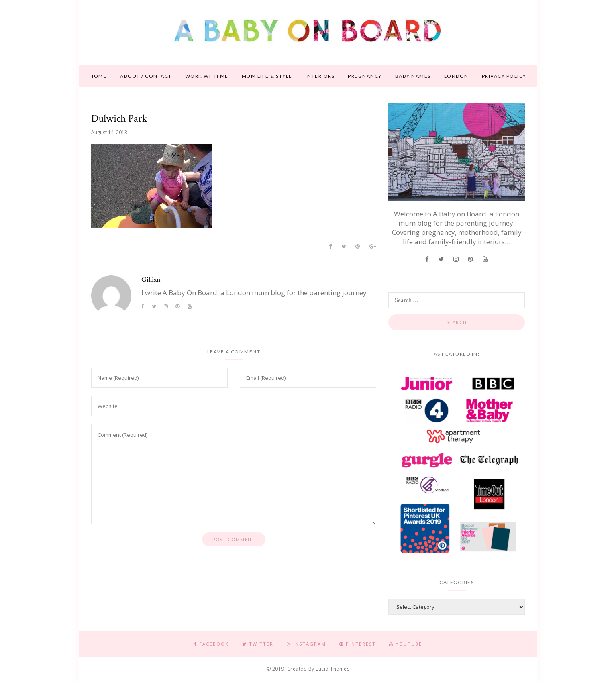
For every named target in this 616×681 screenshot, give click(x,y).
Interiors (320, 76)
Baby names (413, 76)
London (456, 76)
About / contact (146, 76)
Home (98, 76)
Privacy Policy (504, 76)
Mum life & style (267, 76)
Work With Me (207, 76)
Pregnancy (365, 76)
